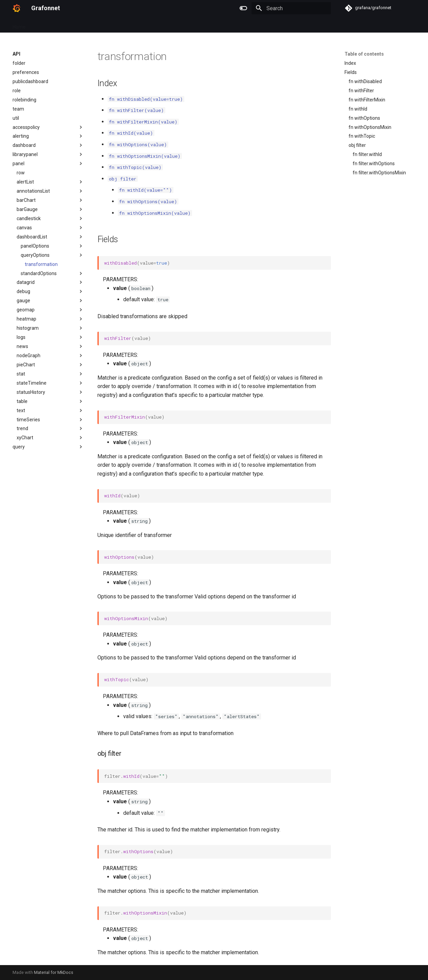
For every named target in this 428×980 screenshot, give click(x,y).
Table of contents (364, 54)
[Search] (291, 8)
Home (19, 25)
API (37, 25)
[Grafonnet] (16, 8)
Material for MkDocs (54, 972)
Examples (60, 25)
